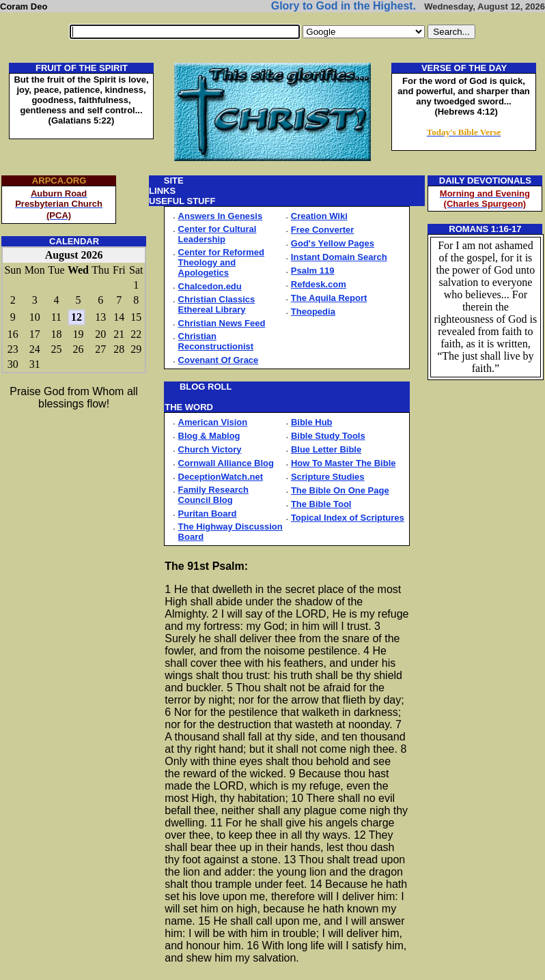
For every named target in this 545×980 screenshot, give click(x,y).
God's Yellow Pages (333, 243)
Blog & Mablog (209, 436)
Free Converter (322, 230)
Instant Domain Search (339, 257)
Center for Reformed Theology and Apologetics (221, 262)
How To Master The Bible (344, 463)
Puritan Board (208, 514)
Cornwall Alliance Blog (226, 463)
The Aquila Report (329, 298)
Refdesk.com (319, 284)
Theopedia (313, 312)
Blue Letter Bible (326, 449)
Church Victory (210, 449)
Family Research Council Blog (213, 495)
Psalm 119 (313, 271)
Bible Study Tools (328, 436)
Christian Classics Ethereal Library (217, 304)
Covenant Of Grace (219, 360)
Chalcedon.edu (210, 286)
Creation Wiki (319, 216)
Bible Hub (312, 422)
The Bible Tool (321, 504)
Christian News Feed (222, 323)
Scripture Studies (328, 477)
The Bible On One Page (340, 490)
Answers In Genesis (221, 216)
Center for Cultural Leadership (218, 234)
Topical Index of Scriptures (348, 518)
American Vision (213, 422)
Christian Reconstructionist (216, 341)
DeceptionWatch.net (221, 477)
